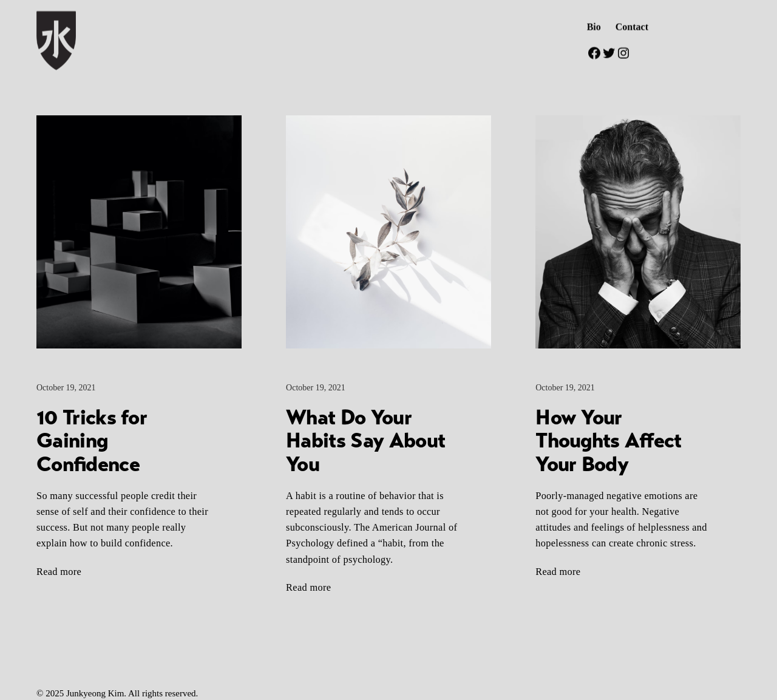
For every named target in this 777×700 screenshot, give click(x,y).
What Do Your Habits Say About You (365, 441)
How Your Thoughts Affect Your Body (608, 441)
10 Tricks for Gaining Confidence (92, 441)
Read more (59, 572)
